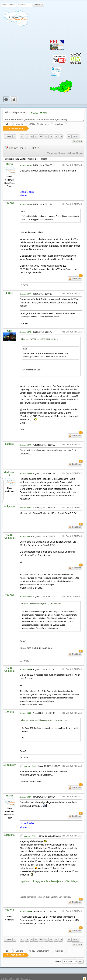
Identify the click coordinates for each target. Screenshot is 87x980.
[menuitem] (2, 96)
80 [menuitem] (69, 136)
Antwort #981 (25, 501)
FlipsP (10, 286)
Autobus (59, 124)
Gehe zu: (58, 954)
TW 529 (9, 903)
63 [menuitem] (27, 136)
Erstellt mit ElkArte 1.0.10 (10, 972)
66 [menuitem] (41, 136)
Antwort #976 (25, 197)
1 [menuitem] (15, 136)
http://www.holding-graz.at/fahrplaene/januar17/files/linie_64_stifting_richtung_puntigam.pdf (50, 874)
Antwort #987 (25, 790)
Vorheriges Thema (56, 153)
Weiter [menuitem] (75, 136)
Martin (10, 164)
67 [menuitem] (47, 136)
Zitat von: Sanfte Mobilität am (44, 713)
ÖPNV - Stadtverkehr (39, 124)
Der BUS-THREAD (16, 128)
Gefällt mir (77, 271)
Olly (10, 324)
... (18, 136)
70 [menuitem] (61, 136)
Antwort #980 (25, 466)
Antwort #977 (25, 287)
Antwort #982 (25, 529)
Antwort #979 (25, 438)
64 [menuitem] (32, 136)
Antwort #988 (30, 829)
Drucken (77, 141)
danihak (10, 437)
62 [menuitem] (22, 136)
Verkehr (19, 124)
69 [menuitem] (56, 136)
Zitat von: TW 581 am (39, 332)
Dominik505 (10, 759)
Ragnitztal (10, 828)
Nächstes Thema (75, 153)
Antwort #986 (30, 759)
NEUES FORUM (39, 113)
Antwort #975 (25, 165)
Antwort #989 (25, 904)
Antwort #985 (25, 706)
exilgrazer (10, 499)
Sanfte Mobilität (9, 530)
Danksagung (25, 972)
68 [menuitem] (51, 136)
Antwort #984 (25, 662)
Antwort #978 (25, 325)
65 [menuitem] (36, 136)
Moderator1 (10, 467)
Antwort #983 (25, 589)
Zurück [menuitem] (8, 136)
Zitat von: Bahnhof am (41, 597)
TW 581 (9, 196)
